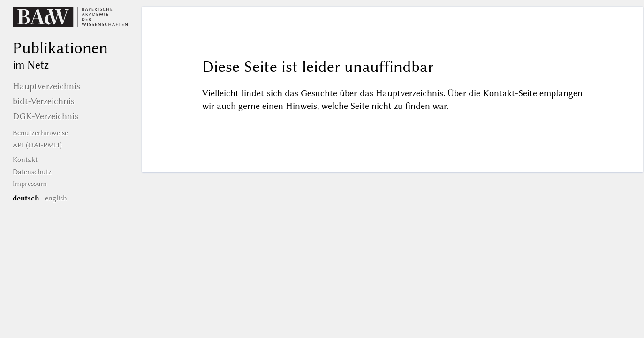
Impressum (30, 184)
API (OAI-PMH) (37, 145)
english (56, 198)
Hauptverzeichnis (409, 93)
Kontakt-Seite (510, 93)
